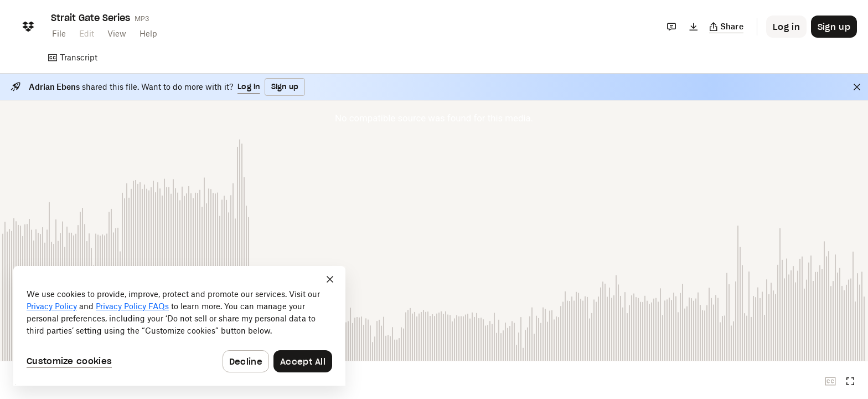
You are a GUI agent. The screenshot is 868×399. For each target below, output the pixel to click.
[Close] (857, 87)
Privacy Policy (52, 306)
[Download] (694, 27)
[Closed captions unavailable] (830, 381)
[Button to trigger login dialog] (786, 27)
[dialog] (179, 326)
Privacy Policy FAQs (132, 306)
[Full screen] (850, 381)
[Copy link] (727, 27)
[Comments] (671, 27)
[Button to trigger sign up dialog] (834, 27)
